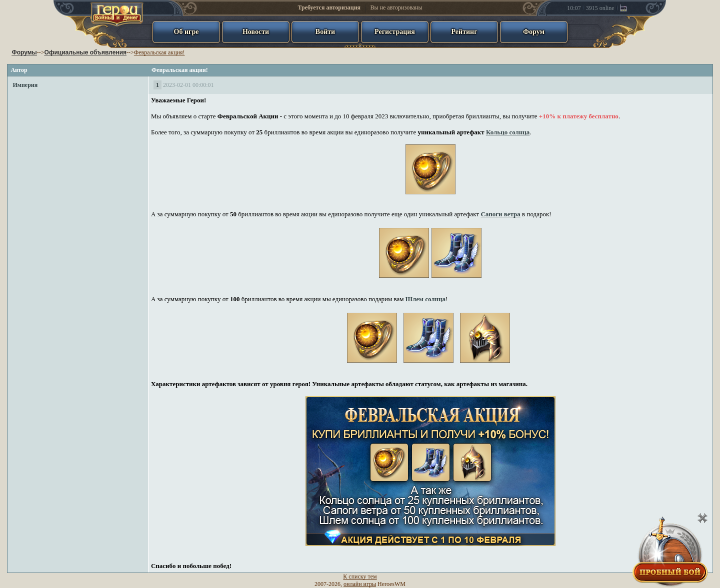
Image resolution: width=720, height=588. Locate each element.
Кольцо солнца (508, 132)
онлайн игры (360, 584)
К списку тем (360, 577)
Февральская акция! (159, 52)
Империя (25, 85)
